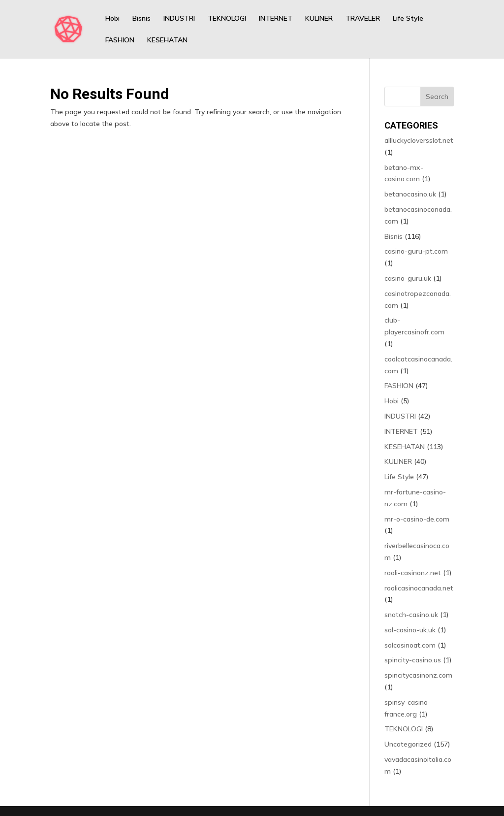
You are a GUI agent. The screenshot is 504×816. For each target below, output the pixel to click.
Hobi (112, 19)
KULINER (319, 19)
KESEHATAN (167, 40)
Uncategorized (408, 744)
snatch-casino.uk (411, 615)
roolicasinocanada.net (419, 588)
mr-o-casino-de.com (417, 519)
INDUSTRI (179, 19)
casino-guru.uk (408, 278)
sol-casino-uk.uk (410, 630)
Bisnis (142, 19)
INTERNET (276, 19)
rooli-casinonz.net (413, 573)
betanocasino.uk (410, 194)
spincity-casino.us (413, 660)
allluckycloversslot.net (419, 140)
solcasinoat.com (410, 645)
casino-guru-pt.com (416, 251)
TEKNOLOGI (227, 19)
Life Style (408, 19)
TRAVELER (363, 19)
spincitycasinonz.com (418, 675)
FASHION (120, 40)
